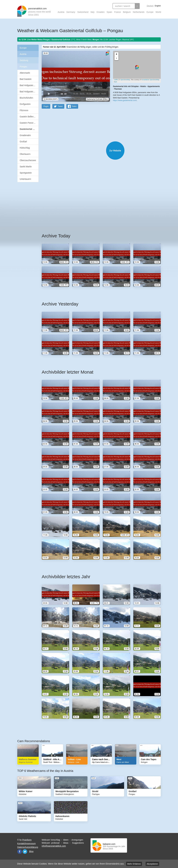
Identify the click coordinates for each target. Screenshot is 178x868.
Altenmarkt (25, 73)
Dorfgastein (25, 104)
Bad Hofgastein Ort (29, 92)
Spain (109, 12)
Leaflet (116, 80)
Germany (71, 12)
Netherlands (139, 12)
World (158, 12)
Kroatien (101, 12)
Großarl (23, 142)
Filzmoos (24, 110)
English (158, 6)
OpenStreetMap (125, 80)
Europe (150, 12)
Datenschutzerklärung (28, 847)
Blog (31, 851)
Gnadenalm (25, 135)
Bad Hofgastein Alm (29, 85)
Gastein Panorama (29, 123)
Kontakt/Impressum (26, 843)
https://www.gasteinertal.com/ (125, 100)
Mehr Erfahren (134, 864)
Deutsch (150, 6)
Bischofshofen (26, 98)
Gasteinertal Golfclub (29, 129)
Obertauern (25, 154)
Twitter (25, 851)
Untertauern (25, 179)
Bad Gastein (26, 79)
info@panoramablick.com (54, 846)
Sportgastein (26, 173)
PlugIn (46, 106)
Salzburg (24, 60)
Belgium (127, 12)
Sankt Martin (26, 167)
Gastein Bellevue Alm (29, 117)
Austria (61, 12)
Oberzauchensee (28, 160)
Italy (93, 12)
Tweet (60, 106)
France (118, 12)
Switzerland (83, 12)
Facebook (20, 851)
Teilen (74, 106)
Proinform (27, 840)
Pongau (23, 67)
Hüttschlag (25, 148)
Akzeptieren (152, 864)
